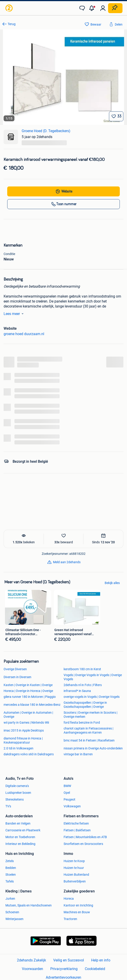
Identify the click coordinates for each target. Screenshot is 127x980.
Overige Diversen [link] (15, 669)
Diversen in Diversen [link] (17, 677)
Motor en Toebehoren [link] (20, 837)
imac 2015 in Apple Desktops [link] (24, 730)
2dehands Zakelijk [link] (31, 960)
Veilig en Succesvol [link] (69, 960)
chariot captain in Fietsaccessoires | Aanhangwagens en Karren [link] (88, 730)
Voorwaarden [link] (32, 969)
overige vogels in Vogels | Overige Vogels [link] (92, 697)
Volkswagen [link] (72, 806)
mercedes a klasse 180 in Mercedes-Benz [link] (32, 705)
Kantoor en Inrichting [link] (78, 905)
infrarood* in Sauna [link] (77, 691)
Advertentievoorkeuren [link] (63, 977)
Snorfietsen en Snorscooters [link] (83, 844)
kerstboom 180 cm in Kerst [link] (82, 669)
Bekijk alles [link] (112, 583)
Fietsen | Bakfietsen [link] (77, 830)
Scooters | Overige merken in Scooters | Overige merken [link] (90, 715)
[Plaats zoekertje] (115, 8)
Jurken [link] (10, 899)
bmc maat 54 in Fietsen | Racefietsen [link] (89, 740)
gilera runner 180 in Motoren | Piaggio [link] (30, 697)
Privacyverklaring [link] (64, 969)
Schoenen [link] (12, 912)
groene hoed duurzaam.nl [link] (24, 334)
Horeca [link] (69, 899)
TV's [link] (8, 806)
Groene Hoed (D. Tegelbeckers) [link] (46, 131)
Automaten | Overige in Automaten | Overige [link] (28, 715)
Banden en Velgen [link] (18, 823)
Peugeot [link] (69, 799)
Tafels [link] (10, 881)
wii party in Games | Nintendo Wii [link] (26, 722)
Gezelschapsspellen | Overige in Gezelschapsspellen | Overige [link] (85, 705)
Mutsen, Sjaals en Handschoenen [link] (29, 905)
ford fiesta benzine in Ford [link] (82, 722)
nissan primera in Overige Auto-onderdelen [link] (93, 748)
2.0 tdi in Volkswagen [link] (18, 748)
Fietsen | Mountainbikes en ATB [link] (85, 837)
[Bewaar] (116, 116)
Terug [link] (12, 24)
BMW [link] (67, 786)
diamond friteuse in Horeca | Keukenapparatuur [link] (23, 740)
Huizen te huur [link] (74, 868)
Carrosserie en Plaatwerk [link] (23, 830)
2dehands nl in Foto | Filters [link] (83, 685)
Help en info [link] (101, 960)
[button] (92, 8)
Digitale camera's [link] (17, 786)
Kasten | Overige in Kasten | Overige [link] (28, 685)
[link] (9, 8)
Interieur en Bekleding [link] (20, 844)
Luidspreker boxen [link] (18, 793)
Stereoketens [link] (15, 799)
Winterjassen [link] (14, 919)
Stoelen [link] (11, 875)
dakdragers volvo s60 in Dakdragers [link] (29, 754)
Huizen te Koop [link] (74, 861)
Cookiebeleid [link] (95, 969)
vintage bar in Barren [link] (78, 754)
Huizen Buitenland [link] (76, 875)
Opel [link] (67, 793)
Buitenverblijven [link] (75, 881)
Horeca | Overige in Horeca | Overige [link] (28, 691)
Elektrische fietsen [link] (76, 823)
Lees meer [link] (14, 314)
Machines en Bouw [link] (77, 912)
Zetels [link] (10, 861)
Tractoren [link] (70, 919)
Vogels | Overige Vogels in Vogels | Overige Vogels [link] (93, 677)
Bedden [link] (11, 868)
